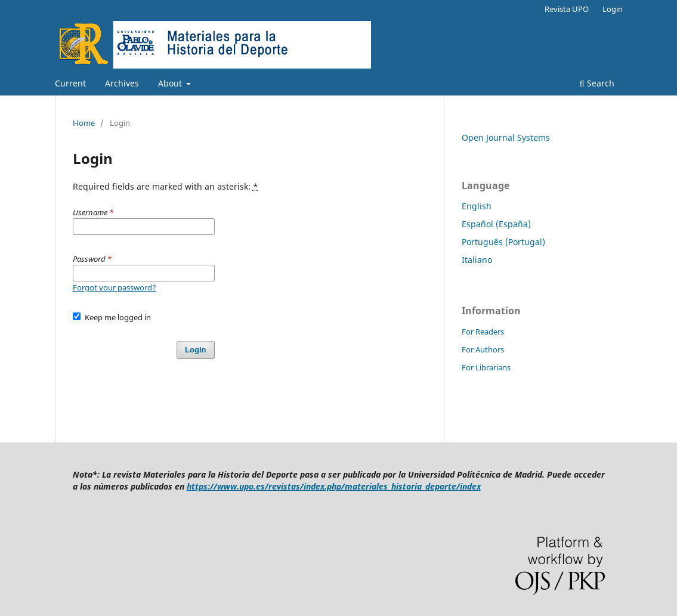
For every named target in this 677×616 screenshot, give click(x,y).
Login (613, 9)
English (477, 206)
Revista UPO (567, 9)
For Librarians (486, 367)
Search (597, 83)
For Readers (483, 332)
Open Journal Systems (506, 137)
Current (70, 83)
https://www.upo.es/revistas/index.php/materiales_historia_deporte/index (334, 486)
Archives (122, 83)
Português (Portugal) (503, 242)
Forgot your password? (115, 287)
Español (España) (496, 224)
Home (84, 123)
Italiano (477, 260)
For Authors (483, 349)
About (171, 83)
